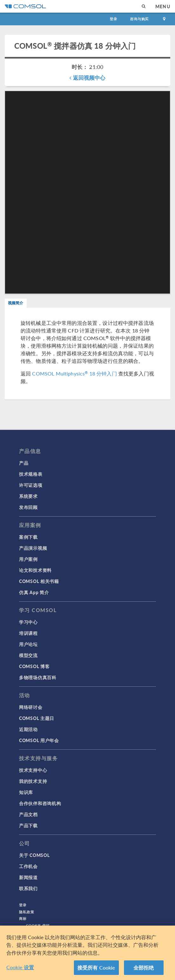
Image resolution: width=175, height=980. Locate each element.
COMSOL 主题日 (37, 718)
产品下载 (28, 825)
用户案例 (28, 559)
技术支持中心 (33, 770)
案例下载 (28, 537)
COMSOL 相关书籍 (39, 581)
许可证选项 (31, 485)
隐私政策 (27, 912)
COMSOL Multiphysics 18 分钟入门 (74, 373)
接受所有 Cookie (96, 968)
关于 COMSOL (34, 855)
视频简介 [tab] (16, 303)
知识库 (26, 792)
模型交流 (28, 655)
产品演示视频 (33, 548)
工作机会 (28, 866)
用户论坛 (28, 644)
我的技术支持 (33, 781)
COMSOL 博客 (34, 666)
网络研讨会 (31, 707)
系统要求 (28, 496)
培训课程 (28, 633)
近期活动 (28, 729)
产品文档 (28, 814)
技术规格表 (31, 474)
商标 (23, 918)
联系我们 (28, 888)
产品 (24, 463)
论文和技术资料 (35, 570)
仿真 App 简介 (34, 592)
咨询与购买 (139, 19)
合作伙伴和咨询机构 (40, 803)
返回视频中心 (87, 78)
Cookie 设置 (20, 968)
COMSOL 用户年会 (39, 740)
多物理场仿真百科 (38, 677)
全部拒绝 (144, 968)
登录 (113, 19)
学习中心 (28, 622)
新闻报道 (28, 877)
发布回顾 (28, 507)
